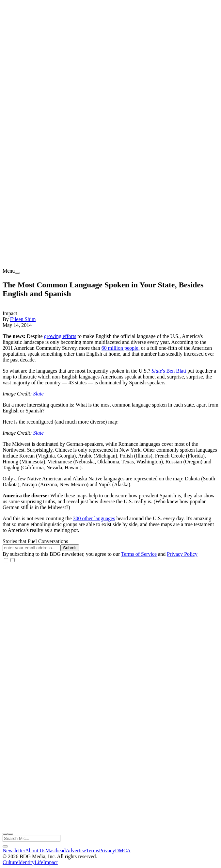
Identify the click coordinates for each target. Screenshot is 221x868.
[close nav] (10, 834)
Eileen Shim (23, 319)
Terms (93, 851)
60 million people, (121, 348)
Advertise (76, 851)
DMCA (123, 851)
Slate (157, 371)
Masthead (55, 851)
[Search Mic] (32, 838)
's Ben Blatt (174, 371)
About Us (35, 851)
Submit (70, 548)
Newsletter (14, 851)
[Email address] (32, 548)
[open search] (5, 834)
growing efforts (60, 336)
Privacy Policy (182, 554)
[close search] (5, 846)
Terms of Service (139, 554)
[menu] (17, 273)
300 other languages (94, 518)
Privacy (107, 851)
